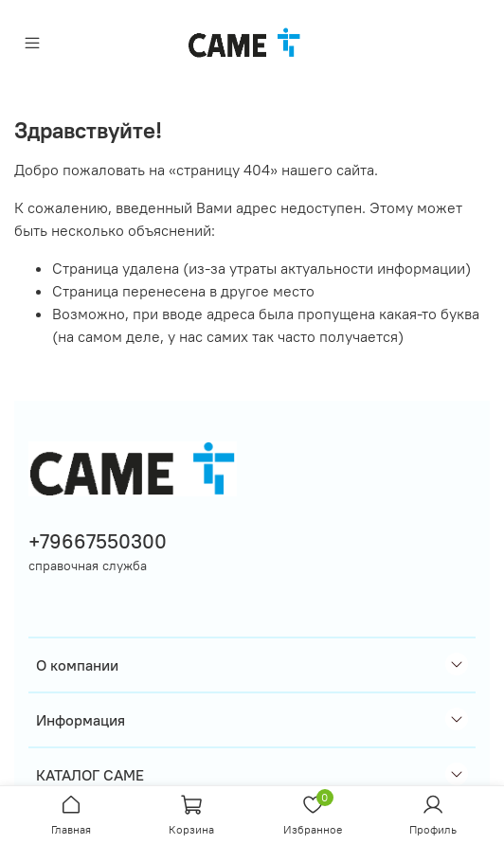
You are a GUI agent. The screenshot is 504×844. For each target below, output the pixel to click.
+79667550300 (98, 541)
